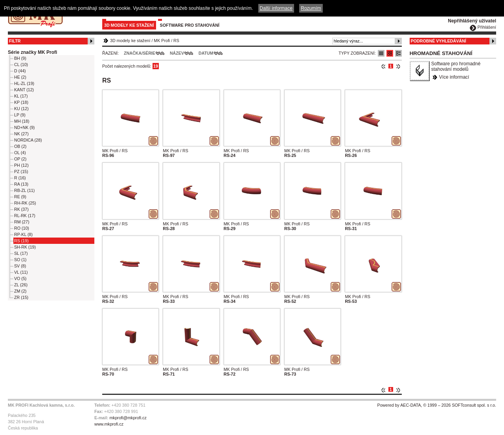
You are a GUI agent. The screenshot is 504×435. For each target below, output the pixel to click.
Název (177, 53)
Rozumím (311, 8)
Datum (206, 53)
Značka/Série (140, 53)
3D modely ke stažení (129, 25)
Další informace (276, 8)
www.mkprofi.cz (109, 424)
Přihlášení (487, 27)
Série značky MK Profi (32, 52)
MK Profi (162, 41)
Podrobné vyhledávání (439, 41)
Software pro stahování (190, 25)
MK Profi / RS (115, 151)
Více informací (454, 77)
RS (176, 41)
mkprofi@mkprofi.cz (128, 418)
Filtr (15, 41)
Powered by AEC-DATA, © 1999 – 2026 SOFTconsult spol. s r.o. (437, 405)
